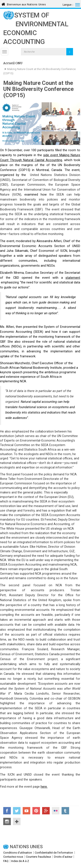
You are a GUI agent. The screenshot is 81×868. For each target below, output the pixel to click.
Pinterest (36, 811)
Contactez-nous (13, 857)
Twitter (17, 811)
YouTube (26, 811)
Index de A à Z (20, 861)
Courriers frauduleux (38, 857)
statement (73, 278)
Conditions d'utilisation (18, 853)
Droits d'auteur (63, 857)
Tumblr (65, 811)
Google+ (46, 811)
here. (44, 787)
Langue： (68, 5)
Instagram (7, 821)
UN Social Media (17, 821)
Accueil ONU (13, 64)
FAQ (6, 861)
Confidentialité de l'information (54, 853)
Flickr (56, 811)
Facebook (7, 811)
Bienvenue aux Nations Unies (26, 4)
